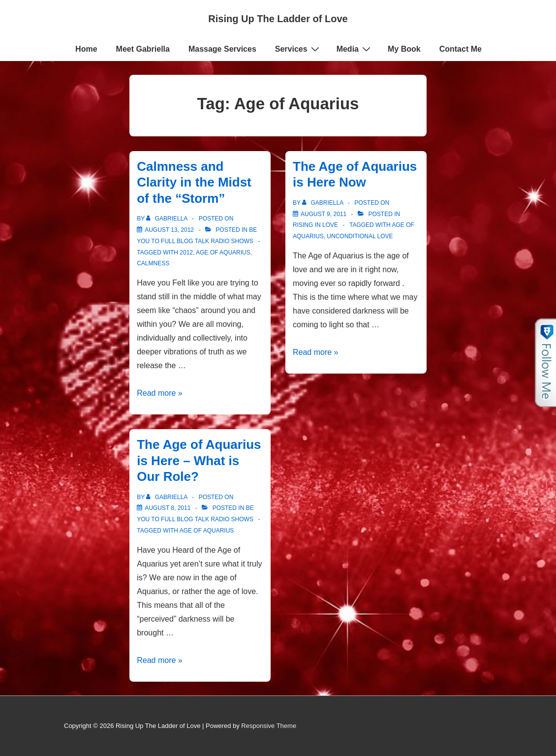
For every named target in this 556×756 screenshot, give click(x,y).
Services (298, 49)
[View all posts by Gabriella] (168, 219)
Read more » (160, 393)
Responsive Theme (269, 726)
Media (355, 49)
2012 (186, 252)
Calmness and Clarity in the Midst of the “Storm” (194, 182)
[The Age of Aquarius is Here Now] (324, 214)
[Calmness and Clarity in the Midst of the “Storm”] (169, 230)
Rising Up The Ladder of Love (278, 19)
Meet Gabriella (143, 49)
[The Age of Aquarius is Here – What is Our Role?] (168, 508)
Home (86, 49)
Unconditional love (360, 236)
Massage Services (222, 49)
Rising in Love (315, 225)
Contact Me (461, 49)
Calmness (153, 263)
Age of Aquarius (223, 252)
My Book (404, 49)
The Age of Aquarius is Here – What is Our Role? (199, 460)
